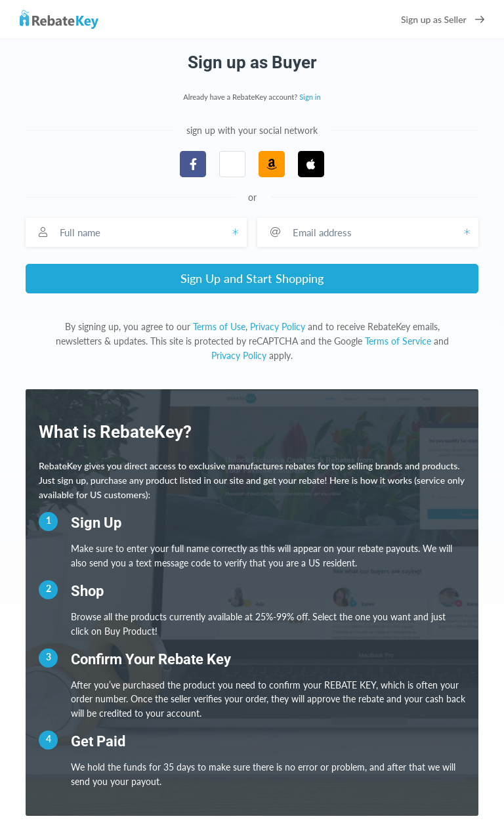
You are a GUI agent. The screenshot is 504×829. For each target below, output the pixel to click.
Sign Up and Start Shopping (252, 278)
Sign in (310, 97)
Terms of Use (219, 327)
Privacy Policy (278, 327)
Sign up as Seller (443, 19)
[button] (232, 164)
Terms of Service (398, 341)
